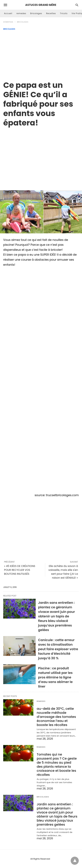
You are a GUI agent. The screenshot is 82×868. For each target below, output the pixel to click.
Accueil (8, 13)
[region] (41, 155)
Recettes (51, 13)
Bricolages (36, 13)
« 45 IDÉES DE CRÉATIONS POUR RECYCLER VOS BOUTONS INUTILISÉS (20, 570)
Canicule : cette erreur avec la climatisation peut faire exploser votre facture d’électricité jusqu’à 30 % (58, 649)
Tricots (64, 13)
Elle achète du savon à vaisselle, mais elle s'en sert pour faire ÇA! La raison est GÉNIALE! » (63, 572)
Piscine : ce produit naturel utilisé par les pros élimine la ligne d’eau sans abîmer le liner (55, 677)
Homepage (8, 22)
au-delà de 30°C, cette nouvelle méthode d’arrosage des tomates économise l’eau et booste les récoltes (56, 717)
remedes (21, 13)
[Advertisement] (41, 55)
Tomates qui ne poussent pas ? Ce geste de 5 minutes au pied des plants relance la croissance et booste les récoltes (57, 765)
